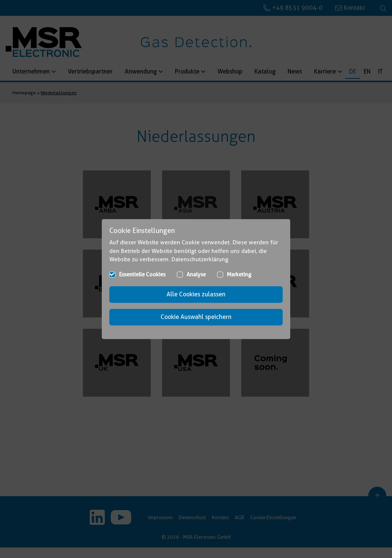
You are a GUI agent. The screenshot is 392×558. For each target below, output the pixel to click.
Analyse (196, 274)
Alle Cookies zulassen (196, 294)
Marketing (239, 274)
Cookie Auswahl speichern (196, 317)
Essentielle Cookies (142, 274)
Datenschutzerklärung (200, 259)
